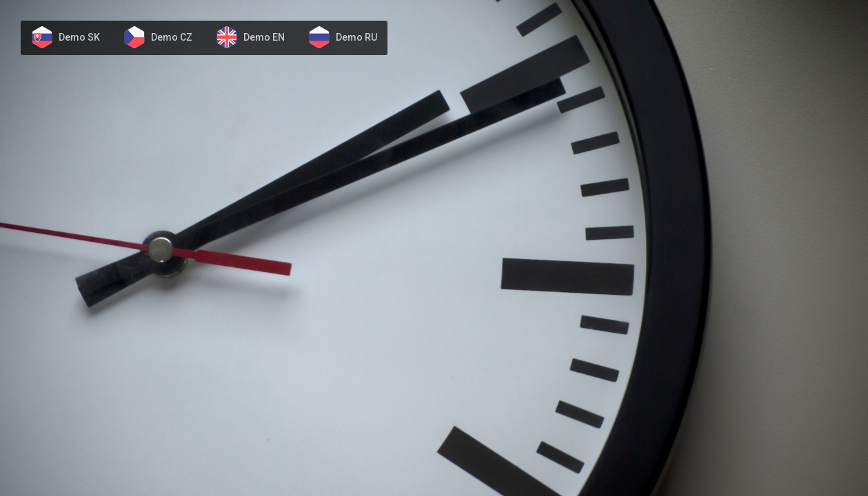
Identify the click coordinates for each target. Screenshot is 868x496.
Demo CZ (172, 37)
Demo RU (356, 37)
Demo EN (264, 37)
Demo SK (79, 37)
